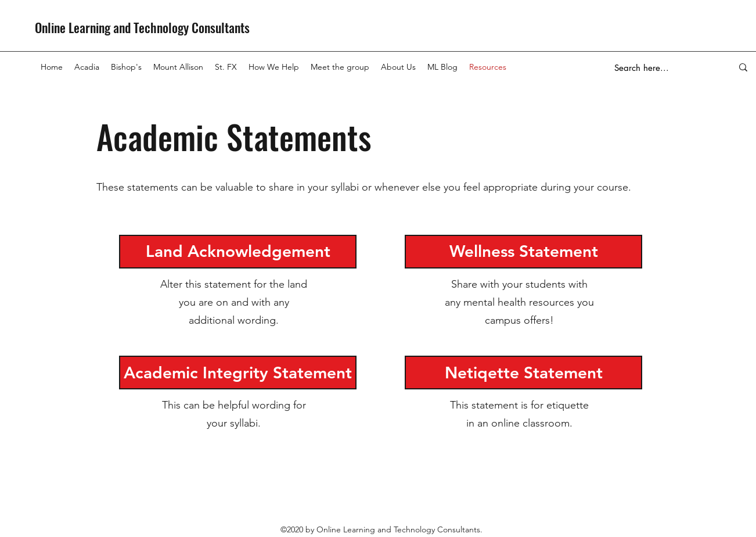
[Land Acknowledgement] (238, 252)
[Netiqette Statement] (523, 373)
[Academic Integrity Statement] (238, 373)
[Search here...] (665, 67)
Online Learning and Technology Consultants (142, 27)
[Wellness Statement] (523, 252)
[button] (340, 67)
